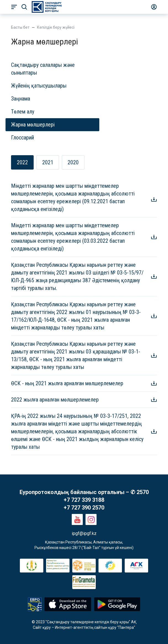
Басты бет (20, 27)
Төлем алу (23, 112)
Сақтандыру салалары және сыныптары (43, 69)
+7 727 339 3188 (84, 500)
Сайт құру (42, 627)
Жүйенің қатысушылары (39, 86)
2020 (73, 162)
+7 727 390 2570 (84, 508)
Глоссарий (22, 138)
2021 (48, 162)
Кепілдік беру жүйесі (56, 27)
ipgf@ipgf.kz (84, 533)
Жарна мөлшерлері (33, 125)
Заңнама (21, 99)
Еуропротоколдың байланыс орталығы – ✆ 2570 (84, 492)
